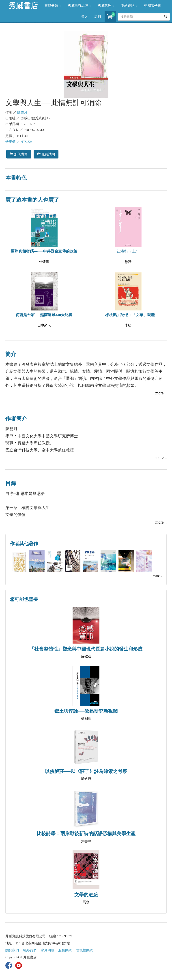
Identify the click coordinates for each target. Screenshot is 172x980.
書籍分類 (53, 6)
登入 (84, 17)
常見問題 (47, 950)
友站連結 (129, 6)
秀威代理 (106, 6)
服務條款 (65, 950)
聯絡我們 (30, 950)
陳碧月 (22, 112)
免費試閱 (46, 154)
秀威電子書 (153, 6)
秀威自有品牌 (80, 6)
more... (161, 393)
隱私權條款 (84, 950)
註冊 (98, 17)
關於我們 (12, 950)
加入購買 (19, 154)
